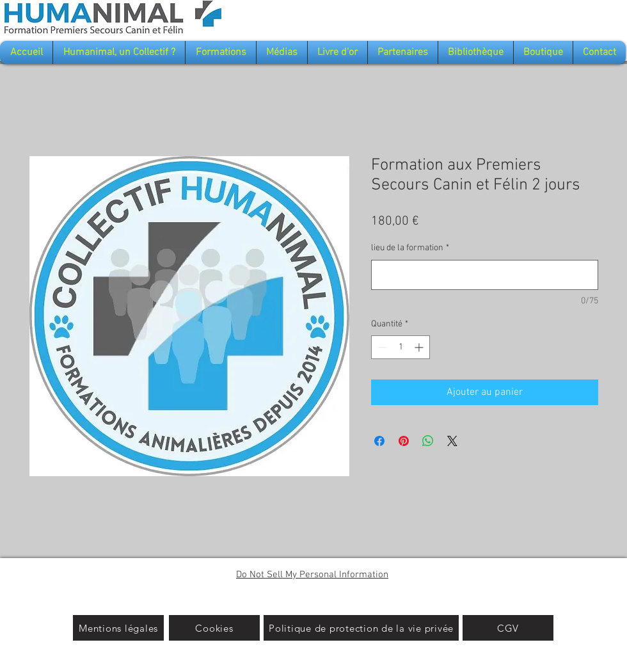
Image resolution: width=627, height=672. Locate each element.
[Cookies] (214, 628)
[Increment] (420, 347)
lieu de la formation (410, 248)
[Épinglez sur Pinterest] (404, 441)
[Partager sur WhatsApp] (428, 441)
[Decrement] (381, 347)
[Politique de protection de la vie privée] (361, 628)
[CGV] (508, 628)
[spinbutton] (401, 347)
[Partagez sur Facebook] (379, 441)
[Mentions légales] (118, 628)
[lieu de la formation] (485, 275)
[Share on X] (452, 441)
